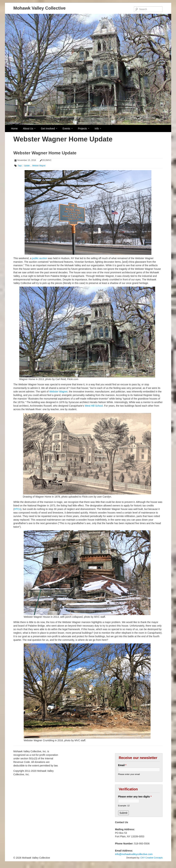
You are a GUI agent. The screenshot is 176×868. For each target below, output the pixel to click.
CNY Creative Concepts (151, 858)
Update (27, 166)
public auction (40, 258)
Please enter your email (129, 774)
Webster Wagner (39, 166)
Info (98, 129)
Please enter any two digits (135, 797)
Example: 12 (124, 806)
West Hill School (94, 406)
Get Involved (49, 129)
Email (122, 765)
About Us (29, 129)
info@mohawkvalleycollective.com (134, 854)
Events (68, 129)
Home (14, 129)
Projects (84, 129)
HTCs (17, 509)
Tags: (20, 166)
